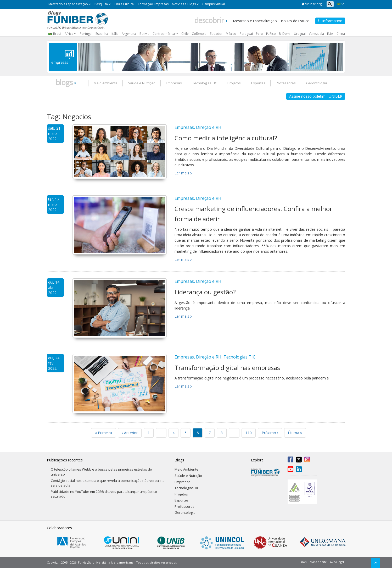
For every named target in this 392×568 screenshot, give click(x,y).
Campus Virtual (214, 4)
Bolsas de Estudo (295, 21)
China (341, 34)
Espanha (102, 34)
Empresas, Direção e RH (198, 127)
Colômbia (199, 34)
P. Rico (271, 34)
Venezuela (316, 34)
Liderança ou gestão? (205, 292)
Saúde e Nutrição (142, 83)
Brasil (57, 34)
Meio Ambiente (106, 83)
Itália (115, 34)
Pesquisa (101, 4)
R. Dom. (285, 34)
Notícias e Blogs (184, 4)
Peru (259, 34)
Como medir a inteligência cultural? (226, 138)
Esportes (258, 83)
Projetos (234, 83)
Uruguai (300, 34)
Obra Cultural (124, 4)
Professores (286, 83)
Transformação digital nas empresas (227, 368)
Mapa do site (318, 562)
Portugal (86, 34)
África (69, 34)
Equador (216, 34)
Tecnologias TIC (205, 83)
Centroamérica (164, 34)
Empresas (174, 83)
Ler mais (182, 173)
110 (249, 433)
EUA (330, 34)
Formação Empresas (153, 4)
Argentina (129, 34)
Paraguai (246, 34)
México (231, 34)
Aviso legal (337, 562)
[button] (340, 4)
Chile (185, 34)
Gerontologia (317, 83)
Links (303, 562)
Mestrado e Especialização (68, 4)
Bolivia (144, 34)
